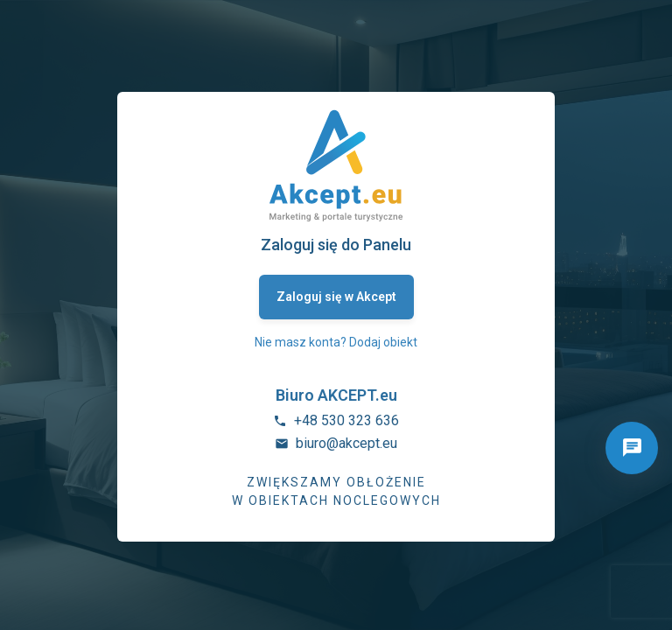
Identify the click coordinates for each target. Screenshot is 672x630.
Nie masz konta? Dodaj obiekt (336, 342)
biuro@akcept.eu (346, 443)
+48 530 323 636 (346, 420)
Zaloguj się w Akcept (336, 297)
